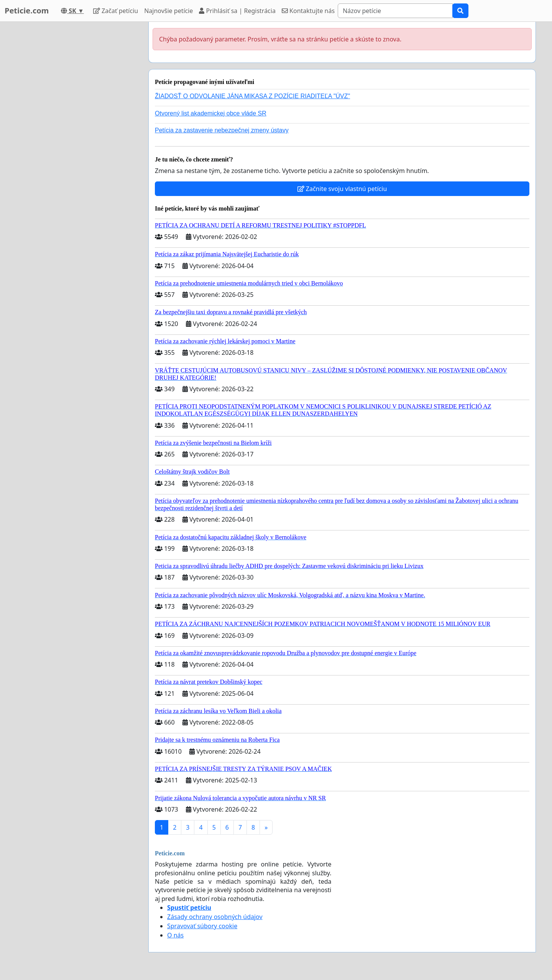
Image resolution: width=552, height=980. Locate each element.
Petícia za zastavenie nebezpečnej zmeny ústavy (222, 130)
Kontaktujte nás (308, 11)
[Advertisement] (74, 137)
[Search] (395, 11)
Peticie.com (27, 11)
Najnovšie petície (168, 11)
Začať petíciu (116, 11)
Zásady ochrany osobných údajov (215, 917)
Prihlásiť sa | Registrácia (237, 11)
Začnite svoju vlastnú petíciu (342, 189)
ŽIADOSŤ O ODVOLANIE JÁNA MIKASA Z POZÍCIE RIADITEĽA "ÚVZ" (252, 96)
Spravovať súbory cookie (202, 926)
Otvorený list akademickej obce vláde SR (211, 113)
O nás (175, 935)
